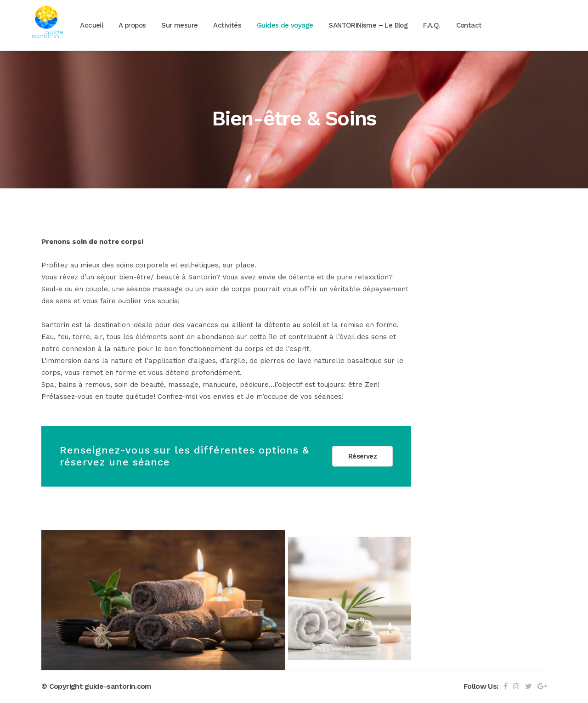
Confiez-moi (177, 397)
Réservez (362, 456)
